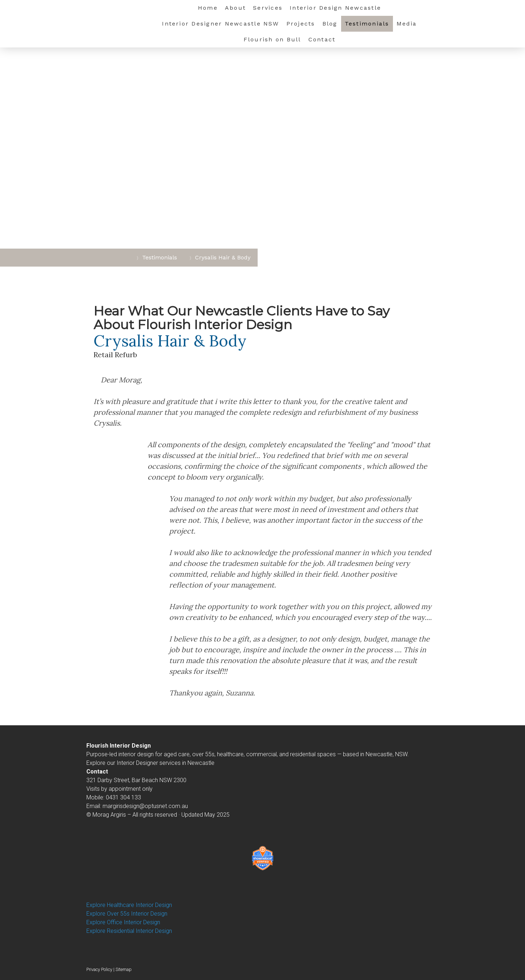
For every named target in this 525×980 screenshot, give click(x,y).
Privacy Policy (99, 969)
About (235, 8)
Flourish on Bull (272, 39)
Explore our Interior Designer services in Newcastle (150, 763)
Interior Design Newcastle (335, 8)
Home (208, 8)
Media (407, 24)
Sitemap (124, 969)
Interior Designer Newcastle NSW (220, 24)
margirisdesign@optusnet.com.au (145, 806)
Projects (301, 24)
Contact (322, 39)
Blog (330, 24)
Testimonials (367, 24)
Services (268, 8)
